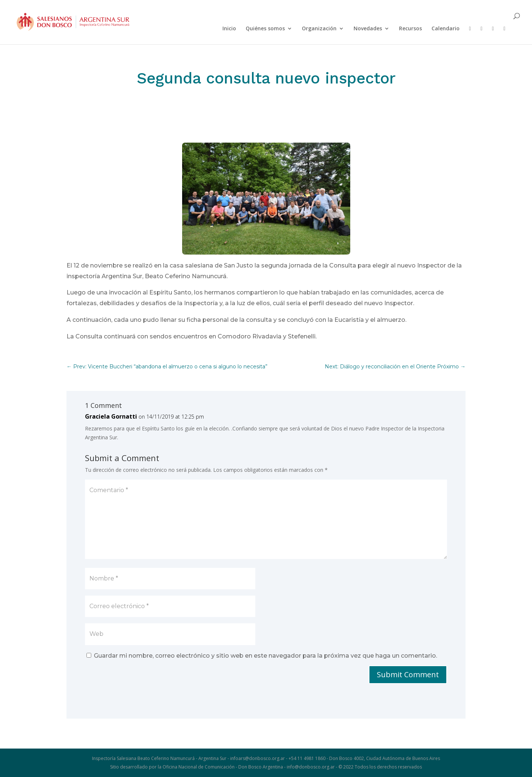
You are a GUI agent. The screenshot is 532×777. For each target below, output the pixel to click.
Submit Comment (408, 674)
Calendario (446, 29)
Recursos (410, 29)
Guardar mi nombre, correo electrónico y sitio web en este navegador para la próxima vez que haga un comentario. (265, 656)
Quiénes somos (265, 29)
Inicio (229, 29)
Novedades (368, 29)
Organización (319, 29)
